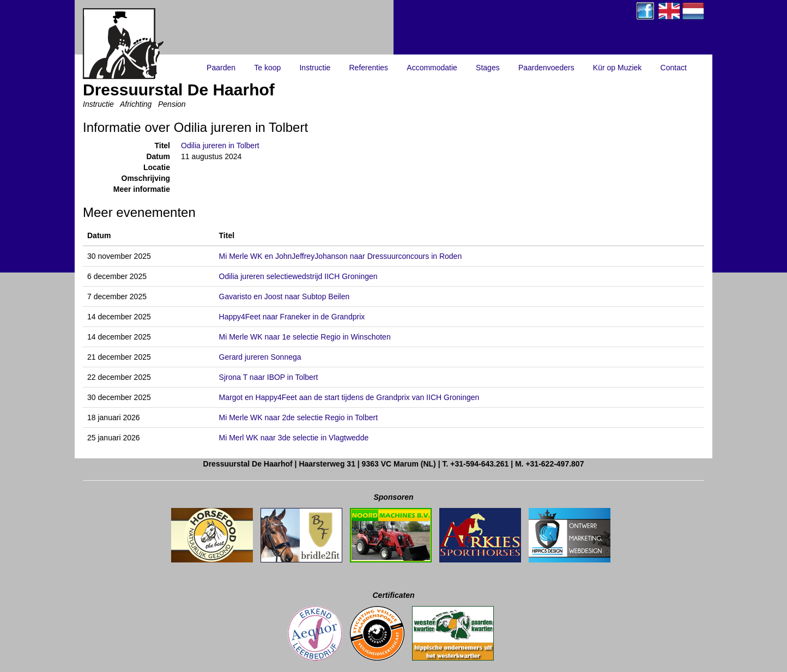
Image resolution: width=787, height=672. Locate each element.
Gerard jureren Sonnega (260, 357)
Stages (488, 68)
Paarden (221, 68)
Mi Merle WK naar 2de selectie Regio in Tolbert (299, 417)
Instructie (315, 68)
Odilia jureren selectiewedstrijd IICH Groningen (298, 276)
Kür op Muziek (617, 68)
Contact (674, 68)
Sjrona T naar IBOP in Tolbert (269, 377)
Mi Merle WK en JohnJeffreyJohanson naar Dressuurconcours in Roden (341, 256)
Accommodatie (432, 68)
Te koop (267, 68)
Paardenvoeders (546, 68)
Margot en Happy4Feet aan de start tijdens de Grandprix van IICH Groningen (349, 397)
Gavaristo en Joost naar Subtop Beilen (284, 296)
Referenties (369, 68)
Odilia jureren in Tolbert (220, 146)
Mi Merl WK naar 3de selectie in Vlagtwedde (294, 438)
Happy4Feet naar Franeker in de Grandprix (292, 317)
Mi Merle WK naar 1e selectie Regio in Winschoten (305, 337)
